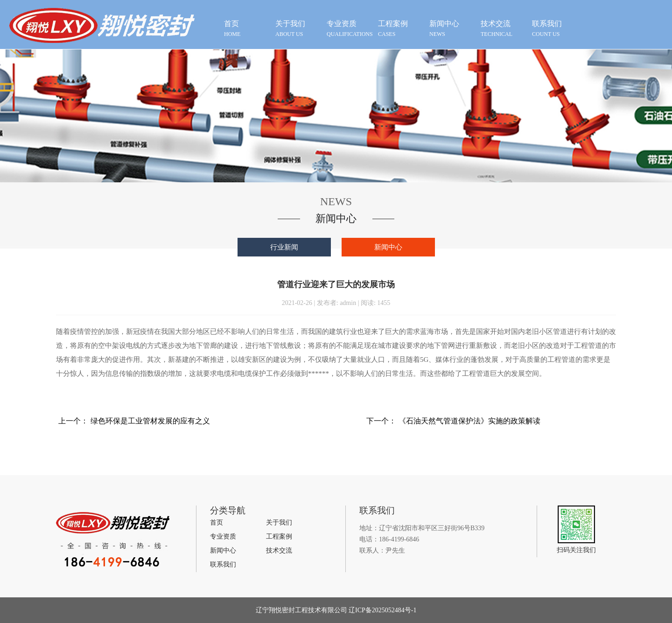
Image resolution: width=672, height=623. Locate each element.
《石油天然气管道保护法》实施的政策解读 (469, 421)
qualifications (350, 28)
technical (504, 28)
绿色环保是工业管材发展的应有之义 (150, 421)
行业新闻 (284, 247)
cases (401, 28)
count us (555, 28)
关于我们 (279, 523)
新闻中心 (388, 247)
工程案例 (279, 536)
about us (299, 28)
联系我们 (223, 564)
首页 (217, 523)
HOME (247, 28)
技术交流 (279, 550)
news (453, 28)
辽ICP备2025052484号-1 (382, 610)
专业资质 (223, 536)
